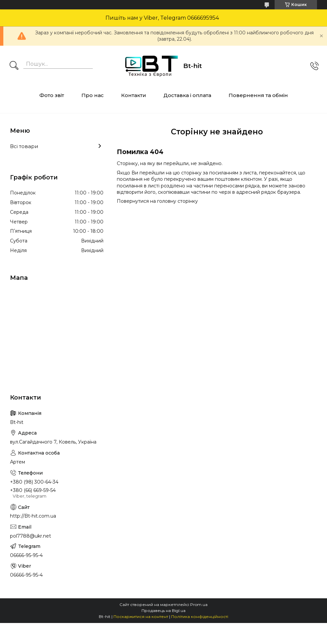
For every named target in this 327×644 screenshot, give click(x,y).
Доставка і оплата (187, 95)
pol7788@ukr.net (31, 536)
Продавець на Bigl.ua (163, 610)
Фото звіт (52, 95)
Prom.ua (199, 604)
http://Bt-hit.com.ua (33, 516)
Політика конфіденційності (200, 616)
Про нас (93, 95)
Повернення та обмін (258, 95)
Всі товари (24, 146)
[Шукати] (14, 66)
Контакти (134, 95)
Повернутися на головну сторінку (157, 201)
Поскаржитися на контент (141, 616)
